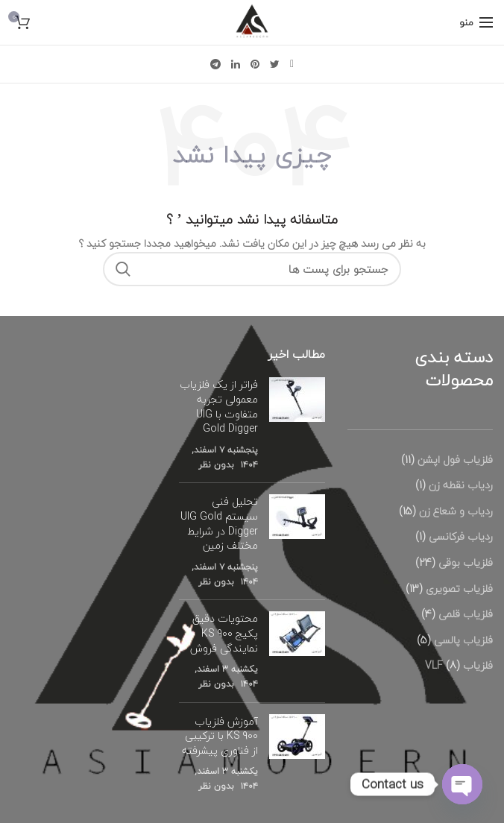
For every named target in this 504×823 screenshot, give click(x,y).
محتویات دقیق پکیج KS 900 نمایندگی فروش (224, 633)
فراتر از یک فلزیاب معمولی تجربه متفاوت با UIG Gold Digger (219, 406)
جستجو (123, 269)
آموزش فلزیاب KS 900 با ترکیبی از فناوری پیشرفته (220, 736)
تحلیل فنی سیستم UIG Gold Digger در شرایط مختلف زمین (219, 523)
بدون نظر (216, 465)
